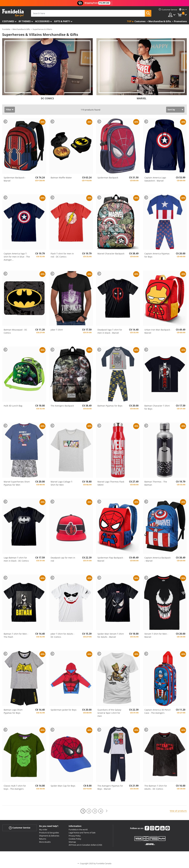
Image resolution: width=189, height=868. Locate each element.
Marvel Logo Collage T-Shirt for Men (62, 483)
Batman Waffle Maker (61, 178)
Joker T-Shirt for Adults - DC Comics (63, 635)
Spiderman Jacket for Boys (64, 710)
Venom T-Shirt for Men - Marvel (156, 635)
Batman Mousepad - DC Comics (15, 331)
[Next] (107, 811)
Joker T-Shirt (57, 330)
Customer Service (20, 828)
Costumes (8, 21)
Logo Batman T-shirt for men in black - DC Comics (16, 559)
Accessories (42, 21)
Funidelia (6, 29)
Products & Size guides (49, 833)
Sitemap (72, 842)
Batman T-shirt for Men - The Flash (16, 635)
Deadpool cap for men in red (63, 559)
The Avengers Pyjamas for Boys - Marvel (110, 787)
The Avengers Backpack (62, 406)
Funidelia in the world (78, 829)
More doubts (45, 842)
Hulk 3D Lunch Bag (13, 406)
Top (129, 21)
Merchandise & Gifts (21, 29)
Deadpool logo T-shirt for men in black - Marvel (110, 331)
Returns (43, 839)
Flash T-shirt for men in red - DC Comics (62, 255)
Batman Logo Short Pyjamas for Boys (13, 711)
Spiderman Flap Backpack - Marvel (111, 559)
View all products (178, 811)
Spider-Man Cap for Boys (63, 786)
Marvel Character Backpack (111, 254)
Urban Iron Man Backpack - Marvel (158, 331)
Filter (9, 110)
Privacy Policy (75, 836)
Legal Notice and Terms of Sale (82, 833)
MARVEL (142, 98)
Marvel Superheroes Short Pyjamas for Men (17, 483)
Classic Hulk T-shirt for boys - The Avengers (15, 787)
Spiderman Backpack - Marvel (15, 179)
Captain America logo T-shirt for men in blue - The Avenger (17, 257)
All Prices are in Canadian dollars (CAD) (85, 845)
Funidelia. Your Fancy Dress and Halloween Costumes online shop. (13, 13)
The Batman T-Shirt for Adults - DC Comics (156, 787)
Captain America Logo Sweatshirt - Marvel (155, 179)
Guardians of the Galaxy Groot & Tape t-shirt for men (109, 713)
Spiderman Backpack (108, 178)
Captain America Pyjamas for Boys (157, 255)
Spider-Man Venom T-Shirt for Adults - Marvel (111, 635)
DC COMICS (47, 98)
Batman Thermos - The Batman (156, 483)
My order (43, 829)
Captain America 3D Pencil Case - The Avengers (157, 711)
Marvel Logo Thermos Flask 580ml (111, 483)
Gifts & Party (62, 21)
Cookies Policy (75, 839)
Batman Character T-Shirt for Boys (157, 407)
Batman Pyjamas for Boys (110, 406)
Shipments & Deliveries (49, 836)
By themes (25, 21)
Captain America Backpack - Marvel (157, 559)
